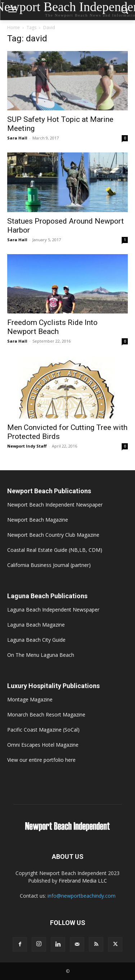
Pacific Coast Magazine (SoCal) (43, 730)
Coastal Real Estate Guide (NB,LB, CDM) (55, 550)
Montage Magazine (30, 699)
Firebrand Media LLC (83, 881)
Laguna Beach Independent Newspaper (53, 610)
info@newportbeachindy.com (82, 896)
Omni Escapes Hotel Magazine (43, 745)
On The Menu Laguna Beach (41, 655)
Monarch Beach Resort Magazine (46, 715)
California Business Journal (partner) (49, 565)
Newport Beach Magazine (38, 520)
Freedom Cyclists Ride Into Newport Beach (52, 327)
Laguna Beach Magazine (36, 625)
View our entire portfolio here (41, 760)
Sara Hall (17, 138)
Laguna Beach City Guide (36, 640)
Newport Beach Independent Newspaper (55, 505)
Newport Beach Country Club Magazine (53, 535)
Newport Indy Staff (27, 446)
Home (13, 28)
